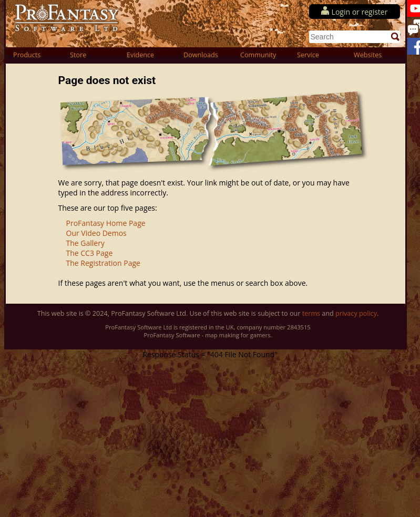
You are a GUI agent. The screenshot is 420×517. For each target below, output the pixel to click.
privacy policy (356, 313)
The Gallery (85, 243)
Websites (368, 55)
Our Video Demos (96, 233)
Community (258, 55)
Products (27, 55)
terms (311, 313)
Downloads (201, 55)
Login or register (360, 12)
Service (308, 55)
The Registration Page (103, 263)
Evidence (140, 55)
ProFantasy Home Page (106, 223)
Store (78, 55)
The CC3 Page (90, 253)
